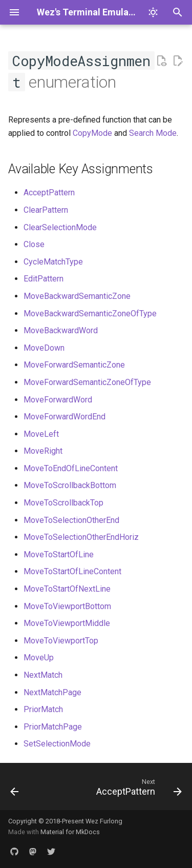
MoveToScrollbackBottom (70, 485)
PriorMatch (43, 709)
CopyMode (92, 133)
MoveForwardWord (58, 400)
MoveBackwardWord (61, 330)
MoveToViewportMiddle (67, 623)
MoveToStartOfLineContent (72, 571)
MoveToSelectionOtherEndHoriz (81, 537)
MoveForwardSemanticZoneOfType (87, 382)
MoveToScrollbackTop (63, 503)
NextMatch (43, 675)
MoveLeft (41, 434)
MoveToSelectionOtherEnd (71, 520)
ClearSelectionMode (60, 227)
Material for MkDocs (70, 832)
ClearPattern (46, 210)
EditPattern (44, 279)
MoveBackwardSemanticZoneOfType (90, 314)
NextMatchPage (52, 692)
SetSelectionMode (57, 744)
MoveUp (39, 658)
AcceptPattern (49, 193)
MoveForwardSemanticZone (74, 365)
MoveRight (43, 451)
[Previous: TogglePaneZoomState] (15, 790)
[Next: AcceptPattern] (138, 790)
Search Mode (153, 133)
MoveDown (44, 348)
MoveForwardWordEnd (65, 417)
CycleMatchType (53, 262)
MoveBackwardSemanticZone (77, 296)
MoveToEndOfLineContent (71, 468)
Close (34, 244)
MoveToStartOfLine (59, 554)
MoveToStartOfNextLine (67, 589)
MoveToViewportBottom (67, 606)
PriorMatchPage (53, 727)
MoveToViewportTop (61, 641)
